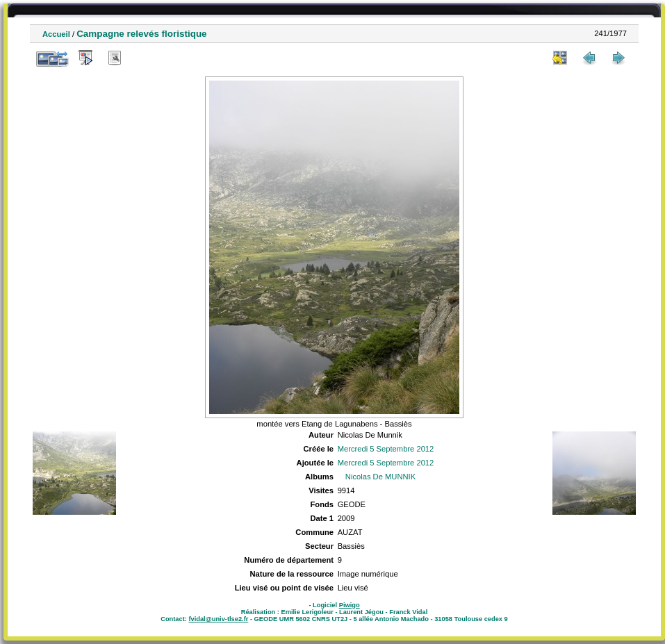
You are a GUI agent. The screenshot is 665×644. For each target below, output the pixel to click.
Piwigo (350, 605)
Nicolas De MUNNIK (380, 477)
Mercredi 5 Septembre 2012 (386, 449)
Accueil (56, 34)
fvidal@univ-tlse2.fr (218, 619)
